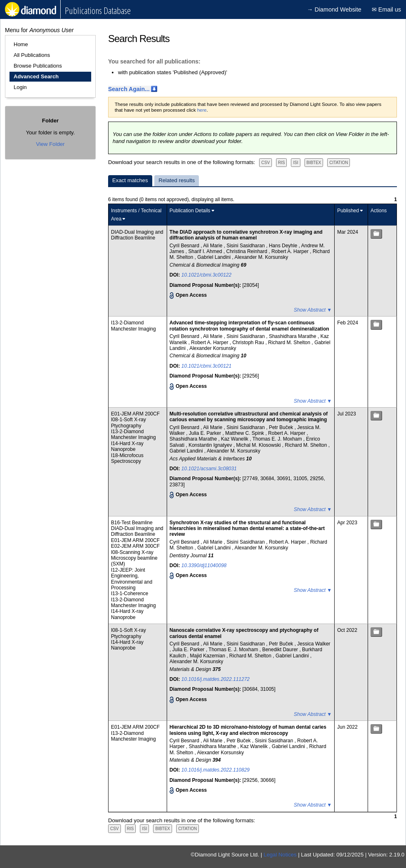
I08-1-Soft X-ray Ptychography (129, 422)
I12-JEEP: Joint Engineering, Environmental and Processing (132, 579)
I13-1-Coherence (130, 594)
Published (348, 211)
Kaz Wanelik (236, 439)
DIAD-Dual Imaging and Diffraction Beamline (137, 235)
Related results (177, 180)
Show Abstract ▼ (313, 310)
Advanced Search (36, 76)
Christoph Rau (249, 343)
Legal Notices (280, 855)
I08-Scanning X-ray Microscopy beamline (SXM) (134, 558)
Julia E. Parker (206, 433)
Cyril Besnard (185, 246)
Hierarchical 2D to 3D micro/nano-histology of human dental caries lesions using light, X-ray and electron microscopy (248, 730)
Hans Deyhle (284, 246)
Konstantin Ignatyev (211, 445)
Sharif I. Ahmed (206, 251)
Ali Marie (213, 246)
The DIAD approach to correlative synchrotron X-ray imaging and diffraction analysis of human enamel (246, 235)
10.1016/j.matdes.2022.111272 (216, 679)
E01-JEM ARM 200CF (135, 414)
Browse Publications (38, 66)
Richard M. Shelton (290, 343)
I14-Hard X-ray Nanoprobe (127, 446)
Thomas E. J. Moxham (278, 439)
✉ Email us (386, 9)
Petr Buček (282, 427)
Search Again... (129, 89)
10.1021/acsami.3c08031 (209, 469)
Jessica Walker (314, 644)
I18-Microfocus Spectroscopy (127, 458)
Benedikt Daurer (281, 650)
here (202, 110)
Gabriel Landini (215, 257)
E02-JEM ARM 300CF (135, 546)
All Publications (32, 55)
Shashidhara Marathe (293, 336)
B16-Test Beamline (132, 523)
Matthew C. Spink (245, 433)
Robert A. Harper (291, 251)
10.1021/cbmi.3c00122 (207, 275)
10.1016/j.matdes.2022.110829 (216, 770)
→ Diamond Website (334, 9)
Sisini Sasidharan (246, 246)
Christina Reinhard (247, 251)
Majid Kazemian (208, 656)
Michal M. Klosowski (259, 445)
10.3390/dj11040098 (204, 565)
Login (20, 87)
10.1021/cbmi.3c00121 (207, 366)
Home (21, 44)
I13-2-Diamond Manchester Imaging (133, 326)
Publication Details (190, 211)
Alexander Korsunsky (213, 348)
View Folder (50, 144)
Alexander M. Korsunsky (261, 257)
